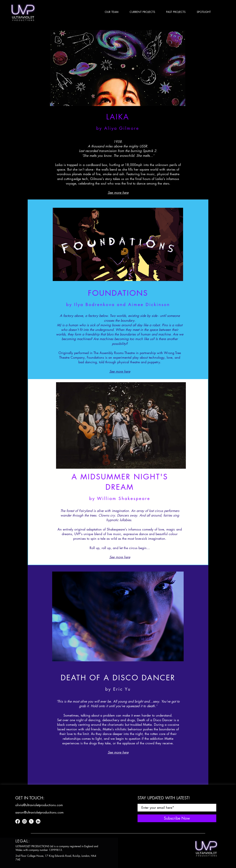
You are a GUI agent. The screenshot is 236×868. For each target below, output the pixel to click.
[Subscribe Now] (177, 818)
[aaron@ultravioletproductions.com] (39, 812)
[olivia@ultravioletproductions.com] (39, 805)
